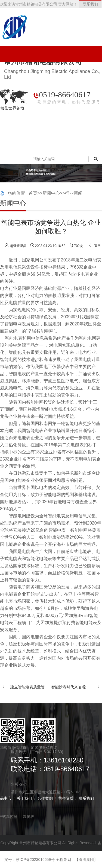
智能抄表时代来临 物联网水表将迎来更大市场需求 (72, 687)
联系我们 (86, 798)
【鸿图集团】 (86, 860)
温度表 (29, 817)
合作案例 (45, 798)
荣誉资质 (66, 798)
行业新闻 (74, 193)
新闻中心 (51, 193)
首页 (33, 193)
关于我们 (24, 798)
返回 (95, 246)
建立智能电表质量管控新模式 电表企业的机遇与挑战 (31, 687)
